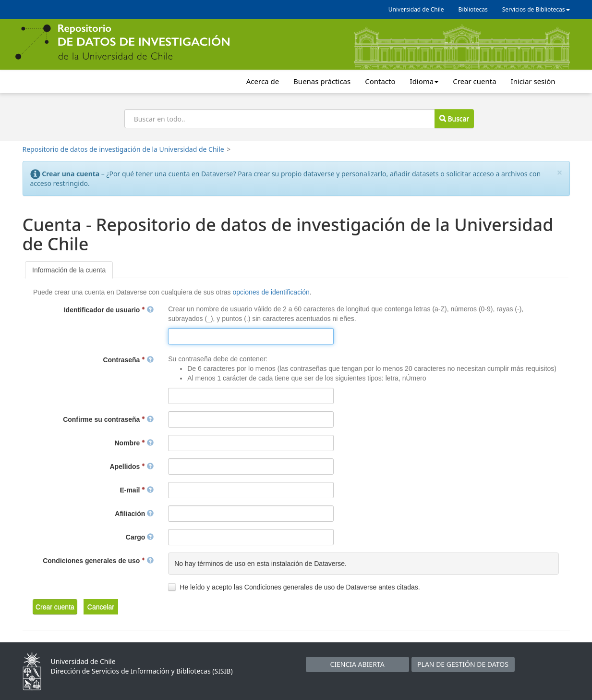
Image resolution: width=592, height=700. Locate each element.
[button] (55, 607)
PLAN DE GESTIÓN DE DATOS (463, 664)
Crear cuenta (474, 81)
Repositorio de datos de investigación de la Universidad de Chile (123, 149)
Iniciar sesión (533, 81)
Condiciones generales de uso (98, 561)
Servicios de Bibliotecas (536, 9)
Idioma (424, 81)
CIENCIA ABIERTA (357, 664)
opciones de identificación (271, 292)
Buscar (454, 118)
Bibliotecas (473, 9)
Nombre (134, 443)
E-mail (137, 490)
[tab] (69, 270)
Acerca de (263, 81)
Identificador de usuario (109, 310)
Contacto (380, 81)
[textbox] (251, 336)
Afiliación (134, 514)
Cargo (140, 537)
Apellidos (132, 467)
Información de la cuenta (69, 270)
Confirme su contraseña (108, 419)
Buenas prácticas (322, 81)
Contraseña (128, 360)
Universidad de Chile (416, 9)
